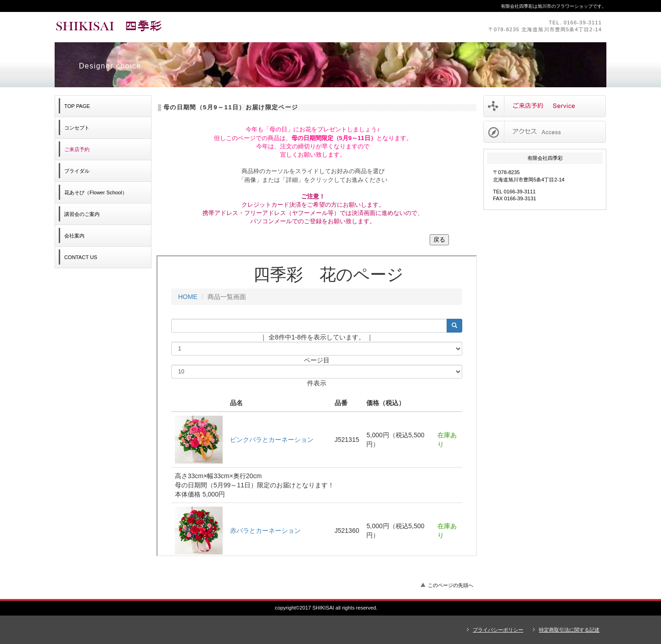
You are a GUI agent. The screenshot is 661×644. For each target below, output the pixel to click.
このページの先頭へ (451, 585)
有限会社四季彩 (181, 27)
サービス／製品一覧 (545, 106)
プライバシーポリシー (498, 630)
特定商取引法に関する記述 (569, 630)
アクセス (545, 132)
